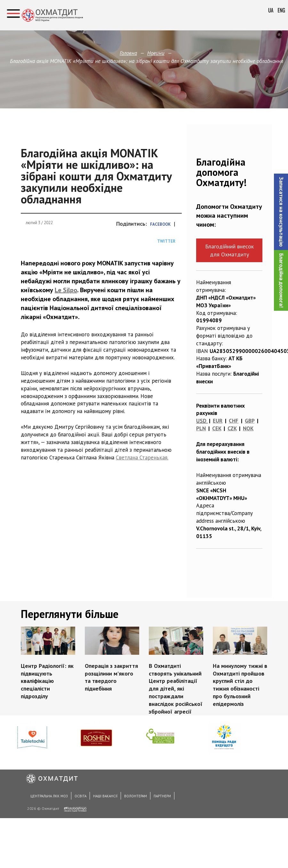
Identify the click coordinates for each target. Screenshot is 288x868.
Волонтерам (136, 796)
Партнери (162, 796)
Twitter (166, 241)
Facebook (160, 224)
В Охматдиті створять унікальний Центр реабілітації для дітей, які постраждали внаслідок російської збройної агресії (176, 689)
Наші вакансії (105, 796)
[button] (281, 212)
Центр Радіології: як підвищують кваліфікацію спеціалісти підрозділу (47, 681)
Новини (156, 53)
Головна (128, 53)
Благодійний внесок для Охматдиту (229, 250)
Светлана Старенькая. (142, 457)
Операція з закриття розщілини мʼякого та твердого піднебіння (111, 677)
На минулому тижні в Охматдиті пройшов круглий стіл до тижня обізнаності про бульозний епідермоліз (240, 685)
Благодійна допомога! (281, 280)
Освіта (80, 796)
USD (201, 421)
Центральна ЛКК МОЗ (49, 796)
